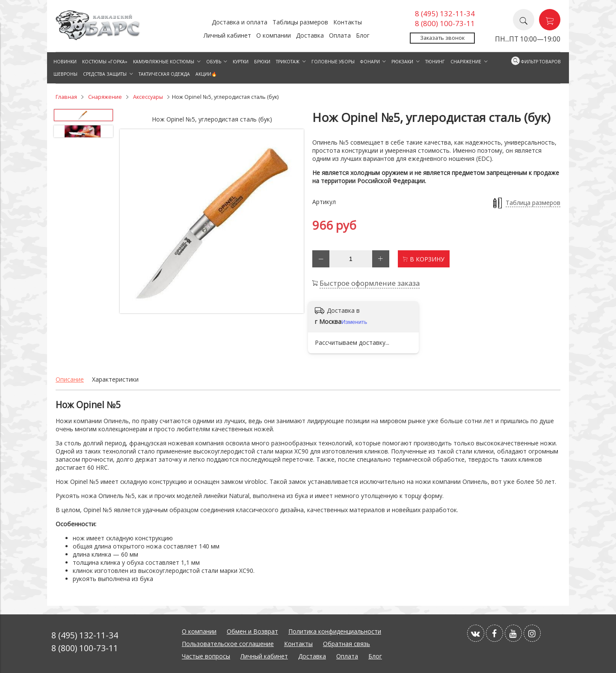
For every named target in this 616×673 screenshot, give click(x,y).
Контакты (348, 22)
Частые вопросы (206, 656)
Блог (363, 35)
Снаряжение (105, 97)
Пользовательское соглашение (228, 644)
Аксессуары (148, 97)
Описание (70, 379)
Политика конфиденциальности (335, 631)
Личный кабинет (227, 35)
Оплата (340, 35)
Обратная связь (346, 644)
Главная (66, 97)
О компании (274, 35)
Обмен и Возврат (252, 631)
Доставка (310, 35)
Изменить (354, 322)
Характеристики (115, 379)
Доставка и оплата (240, 22)
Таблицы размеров (300, 22)
